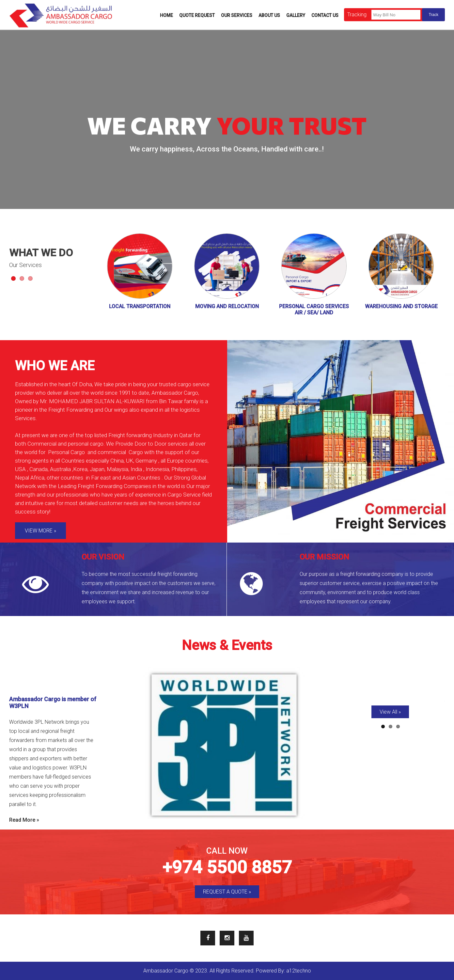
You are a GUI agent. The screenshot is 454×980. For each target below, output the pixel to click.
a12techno (299, 971)
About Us (269, 15)
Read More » (24, 820)
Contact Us (325, 15)
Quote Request (197, 15)
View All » (390, 712)
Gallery (296, 15)
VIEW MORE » (40, 531)
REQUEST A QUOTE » (227, 892)
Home (166, 15)
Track (433, 15)
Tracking (357, 15)
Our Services (237, 15)
